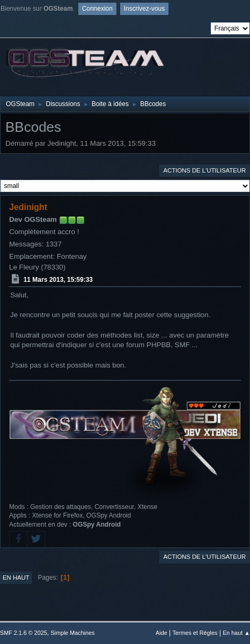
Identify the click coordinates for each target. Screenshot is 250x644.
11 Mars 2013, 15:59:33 (58, 280)
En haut (16, 578)
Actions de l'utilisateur (204, 170)
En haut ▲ (236, 633)
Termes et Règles (195, 633)
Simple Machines (72, 633)
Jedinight (28, 207)
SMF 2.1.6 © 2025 (24, 633)
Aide (161, 633)
